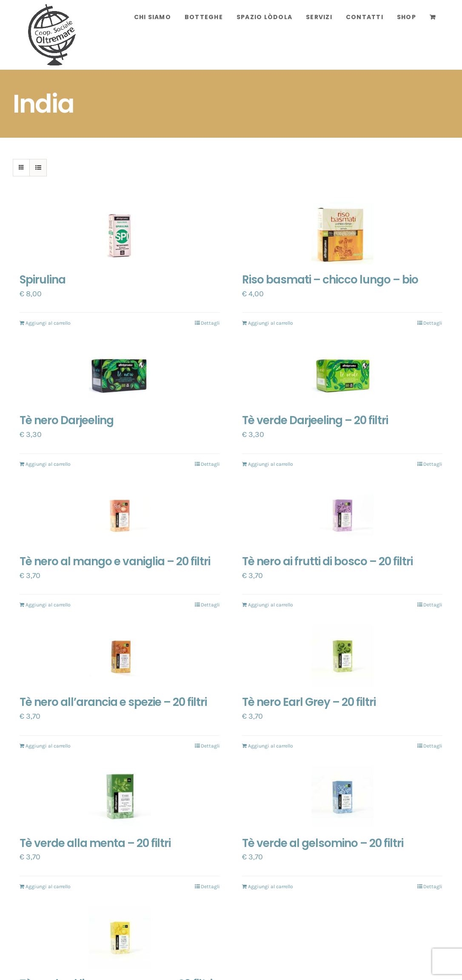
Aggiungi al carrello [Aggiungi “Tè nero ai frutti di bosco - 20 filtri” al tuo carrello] (271, 605)
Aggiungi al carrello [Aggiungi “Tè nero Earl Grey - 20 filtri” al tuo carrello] (271, 746)
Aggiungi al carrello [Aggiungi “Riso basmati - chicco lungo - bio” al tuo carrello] (271, 323)
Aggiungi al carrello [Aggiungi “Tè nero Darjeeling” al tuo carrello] (48, 464)
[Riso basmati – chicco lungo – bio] (342, 233)
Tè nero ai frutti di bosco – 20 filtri (327, 561)
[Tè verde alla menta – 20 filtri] (120, 797)
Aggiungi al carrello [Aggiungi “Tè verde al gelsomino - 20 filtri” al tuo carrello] (271, 887)
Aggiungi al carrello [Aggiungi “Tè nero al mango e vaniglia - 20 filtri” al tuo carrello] (48, 605)
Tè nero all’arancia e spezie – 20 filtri (113, 702)
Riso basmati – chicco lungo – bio (330, 280)
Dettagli (210, 323)
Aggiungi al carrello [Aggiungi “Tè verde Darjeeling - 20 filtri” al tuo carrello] (271, 464)
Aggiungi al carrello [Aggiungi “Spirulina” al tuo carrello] (48, 323)
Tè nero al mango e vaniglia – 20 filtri (115, 561)
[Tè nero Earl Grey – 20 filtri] (342, 656)
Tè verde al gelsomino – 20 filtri (323, 843)
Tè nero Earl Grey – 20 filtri (309, 702)
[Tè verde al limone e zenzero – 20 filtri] (120, 938)
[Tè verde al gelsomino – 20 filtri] (342, 797)
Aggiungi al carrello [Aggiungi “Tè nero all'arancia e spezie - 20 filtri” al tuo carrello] (48, 746)
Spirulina (43, 280)
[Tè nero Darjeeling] (120, 374)
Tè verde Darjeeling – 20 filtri (315, 420)
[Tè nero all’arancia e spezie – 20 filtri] (120, 656)
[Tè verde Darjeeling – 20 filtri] (342, 374)
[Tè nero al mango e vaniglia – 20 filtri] (120, 515)
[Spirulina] (120, 233)
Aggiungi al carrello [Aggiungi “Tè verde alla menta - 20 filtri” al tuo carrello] (48, 887)
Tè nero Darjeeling (67, 420)
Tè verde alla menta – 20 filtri (95, 843)
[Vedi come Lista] (38, 168)
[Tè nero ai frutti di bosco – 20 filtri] (342, 515)
